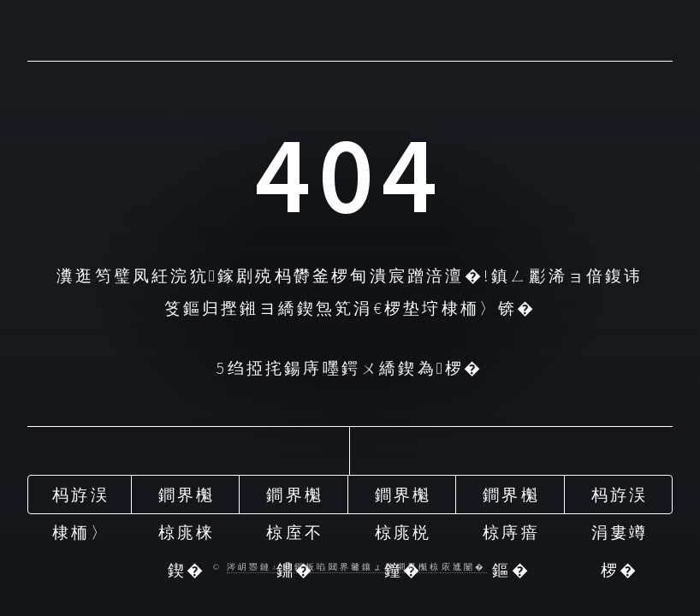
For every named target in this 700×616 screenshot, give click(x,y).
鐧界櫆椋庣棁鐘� (403, 499)
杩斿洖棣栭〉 (81, 499)
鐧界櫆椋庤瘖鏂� (511, 499)
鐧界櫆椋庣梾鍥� (187, 499)
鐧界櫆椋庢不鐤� (295, 499)
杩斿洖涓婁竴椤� (620, 499)
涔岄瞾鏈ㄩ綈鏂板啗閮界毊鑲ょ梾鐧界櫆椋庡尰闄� (357, 567)
